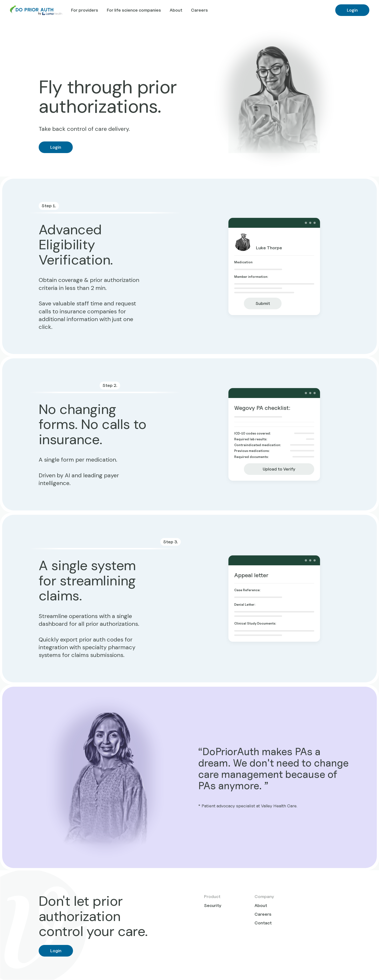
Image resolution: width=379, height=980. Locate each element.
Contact (263, 923)
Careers (199, 10)
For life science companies (134, 10)
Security (213, 905)
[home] (31, 10)
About (176, 10)
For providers (85, 10)
